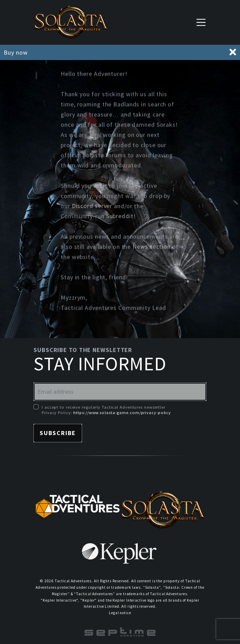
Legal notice (120, 613)
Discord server (92, 206)
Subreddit (120, 217)
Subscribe (58, 433)
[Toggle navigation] (201, 22)
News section (152, 247)
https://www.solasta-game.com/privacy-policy (122, 412)
